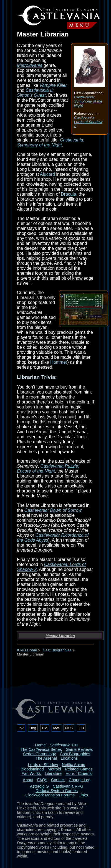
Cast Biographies (57, 650)
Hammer (59, 362)
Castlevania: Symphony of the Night (88, 101)
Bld (45, 728)
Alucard (47, 174)
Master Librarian (60, 636)
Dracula (68, 194)
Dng (33, 728)
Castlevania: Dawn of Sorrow (53, 510)
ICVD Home (27, 650)
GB (81, 728)
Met (56, 728)
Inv (21, 728)
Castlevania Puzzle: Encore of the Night (48, 469)
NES (69, 728)
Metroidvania (30, 65)
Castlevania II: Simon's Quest (35, 93)
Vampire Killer (53, 85)
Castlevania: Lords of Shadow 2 (88, 122)
